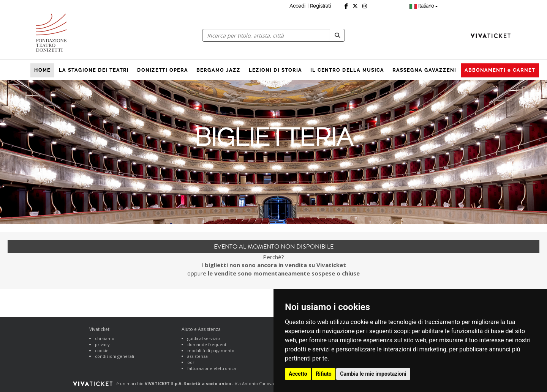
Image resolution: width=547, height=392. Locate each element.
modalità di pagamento (211, 350)
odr (191, 362)
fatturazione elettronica (212, 368)
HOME (42, 70)
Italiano (424, 6)
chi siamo (105, 338)
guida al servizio (204, 338)
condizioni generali (115, 356)
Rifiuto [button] (324, 374)
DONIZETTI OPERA (163, 70)
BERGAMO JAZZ (218, 70)
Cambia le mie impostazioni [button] (373, 374)
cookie (102, 350)
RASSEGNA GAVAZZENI (424, 70)
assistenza (198, 356)
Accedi (297, 6)
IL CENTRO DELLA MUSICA (347, 70)
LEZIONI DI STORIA (275, 70)
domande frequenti (207, 344)
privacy (102, 344)
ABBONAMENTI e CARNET (500, 70)
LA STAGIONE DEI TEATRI (94, 70)
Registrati (320, 6)
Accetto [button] (298, 374)
